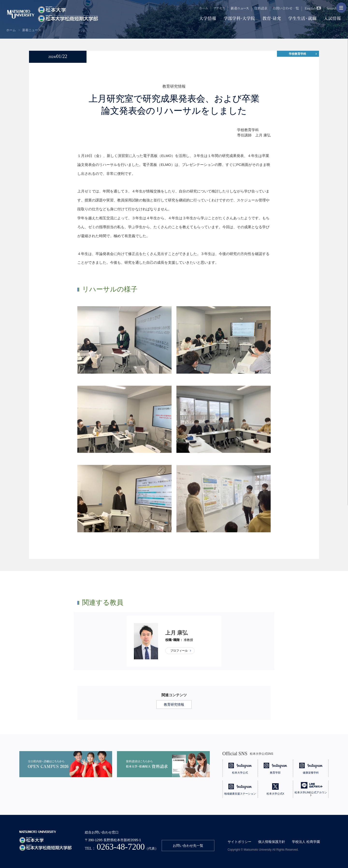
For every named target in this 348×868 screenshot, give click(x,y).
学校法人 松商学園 (306, 842)
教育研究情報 (174, 704)
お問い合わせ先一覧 (188, 846)
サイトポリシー (239, 842)
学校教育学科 (297, 54)
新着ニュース (32, 30)
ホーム (11, 30)
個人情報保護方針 (272, 842)
